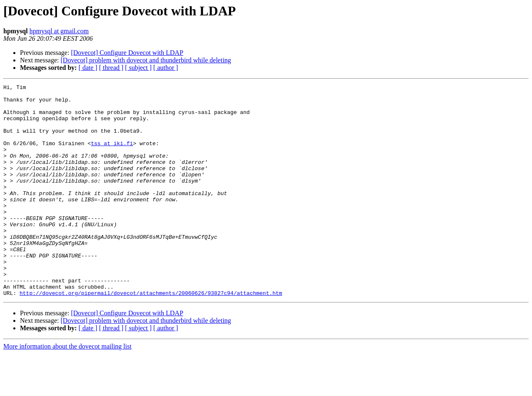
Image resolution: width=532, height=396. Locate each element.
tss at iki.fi (112, 156)
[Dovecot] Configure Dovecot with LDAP (127, 53)
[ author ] (166, 68)
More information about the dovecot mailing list (67, 389)
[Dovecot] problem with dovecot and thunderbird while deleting (146, 60)
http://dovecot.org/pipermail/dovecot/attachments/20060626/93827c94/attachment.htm (151, 335)
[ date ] (88, 68)
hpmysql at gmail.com (59, 31)
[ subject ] (138, 68)
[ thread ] (111, 68)
